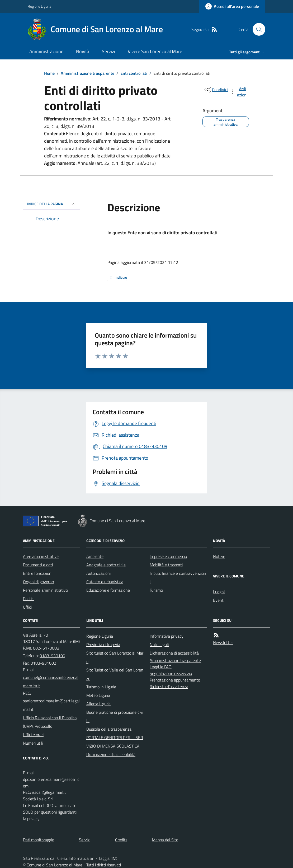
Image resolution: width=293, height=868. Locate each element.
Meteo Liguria (98, 695)
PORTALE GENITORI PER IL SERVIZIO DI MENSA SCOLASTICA (115, 742)
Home (49, 73)
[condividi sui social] (216, 90)
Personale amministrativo (45, 590)
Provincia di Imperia (103, 645)
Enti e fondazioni (38, 573)
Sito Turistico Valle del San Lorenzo (115, 674)
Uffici (27, 607)
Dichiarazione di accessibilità (111, 754)
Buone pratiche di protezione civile (115, 716)
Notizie (219, 556)
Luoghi (219, 592)
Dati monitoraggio (39, 840)
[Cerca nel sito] (257, 29)
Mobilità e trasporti (166, 565)
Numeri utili (33, 743)
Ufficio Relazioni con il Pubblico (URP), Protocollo (50, 722)
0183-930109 (52, 656)
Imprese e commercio (168, 556)
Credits (121, 840)
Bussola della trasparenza (109, 729)
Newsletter (223, 642)
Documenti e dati (38, 565)
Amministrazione (46, 51)
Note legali (159, 645)
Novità (83, 51)
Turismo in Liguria (101, 687)
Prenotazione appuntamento (175, 680)
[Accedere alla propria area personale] (232, 6)
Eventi (219, 600)
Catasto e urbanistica (105, 582)
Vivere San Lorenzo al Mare (155, 51)
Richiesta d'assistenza (169, 687)
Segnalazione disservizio (171, 673)
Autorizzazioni (98, 573)
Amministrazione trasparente (88, 73)
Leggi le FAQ (161, 667)
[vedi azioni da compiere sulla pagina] (239, 92)
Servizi (108, 51)
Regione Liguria (39, 6)
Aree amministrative (41, 556)
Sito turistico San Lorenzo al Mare (115, 657)
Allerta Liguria (98, 704)
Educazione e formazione (108, 590)
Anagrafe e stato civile (106, 565)
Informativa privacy (167, 636)
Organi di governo (38, 582)
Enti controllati (134, 73)
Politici (29, 599)
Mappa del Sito (165, 840)
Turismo (156, 590)
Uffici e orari (33, 735)
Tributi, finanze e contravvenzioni (178, 577)
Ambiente (95, 556)
